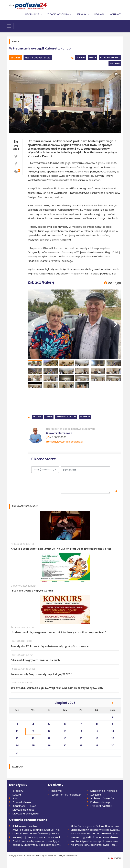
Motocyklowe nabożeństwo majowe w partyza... (37, 834)
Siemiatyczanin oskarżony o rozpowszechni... (96, 830)
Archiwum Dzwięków (102, 798)
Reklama (99, 14)
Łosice (10, 5)
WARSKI (117, 858)
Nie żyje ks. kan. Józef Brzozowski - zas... (94, 845)
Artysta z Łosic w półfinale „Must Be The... (36, 830)
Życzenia (96, 795)
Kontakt (115, 14)
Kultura (15, 58)
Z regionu (18, 791)
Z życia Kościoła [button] (58, 14)
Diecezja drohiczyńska (26, 814)
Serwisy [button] (82, 14)
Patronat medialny (110, 58)
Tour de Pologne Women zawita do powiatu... (96, 834)
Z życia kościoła (22, 802)
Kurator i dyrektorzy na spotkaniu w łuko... (95, 841)
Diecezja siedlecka (23, 810)
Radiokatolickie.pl (100, 802)
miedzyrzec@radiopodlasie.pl (65, 442)
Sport (16, 798)
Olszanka (115, 63)
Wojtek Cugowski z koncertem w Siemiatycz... (96, 837)
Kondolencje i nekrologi (104, 791)
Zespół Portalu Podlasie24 (66, 795)
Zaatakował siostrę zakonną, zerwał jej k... (36, 841)
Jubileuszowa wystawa (26, 826)
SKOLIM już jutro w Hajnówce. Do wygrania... (37, 837)
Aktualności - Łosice (24, 806)
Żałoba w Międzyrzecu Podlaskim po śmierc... (37, 845)
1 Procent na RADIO (101, 806)
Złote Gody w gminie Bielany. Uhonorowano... (96, 826)
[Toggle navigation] (9, 26)
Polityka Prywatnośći (68, 856)
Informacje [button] (32, 14)
